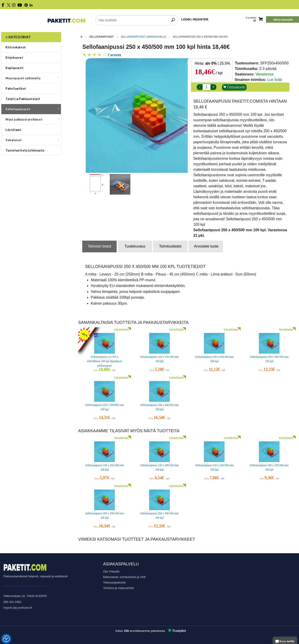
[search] (173, 17)
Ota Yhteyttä (111, 571)
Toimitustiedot (170, 246)
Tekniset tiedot (99, 246)
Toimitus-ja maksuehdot (118, 588)
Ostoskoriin (234, 87)
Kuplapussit (15, 68)
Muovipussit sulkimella (32, 78)
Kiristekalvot (16, 47)
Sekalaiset (32, 140)
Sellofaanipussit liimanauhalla (143, 37)
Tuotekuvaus (135, 246)
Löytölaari (13, 130)
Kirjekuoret (14, 58)
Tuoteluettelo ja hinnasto (25, 150)
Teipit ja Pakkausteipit (23, 99)
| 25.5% (218, 63)
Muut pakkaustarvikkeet (32, 119)
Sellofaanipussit (32, 109)
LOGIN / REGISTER (195, 19)
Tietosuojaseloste (114, 582)
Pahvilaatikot (16, 88)
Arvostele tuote (206, 246)
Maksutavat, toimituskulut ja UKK (125, 577)
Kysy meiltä (285, 642)
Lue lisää (274, 80)
